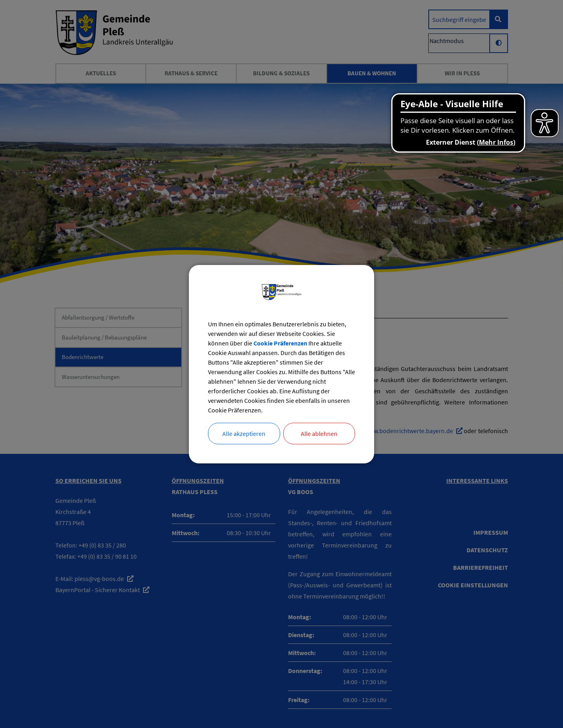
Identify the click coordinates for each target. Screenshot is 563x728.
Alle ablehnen (319, 434)
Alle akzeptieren (244, 434)
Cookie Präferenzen (280, 343)
